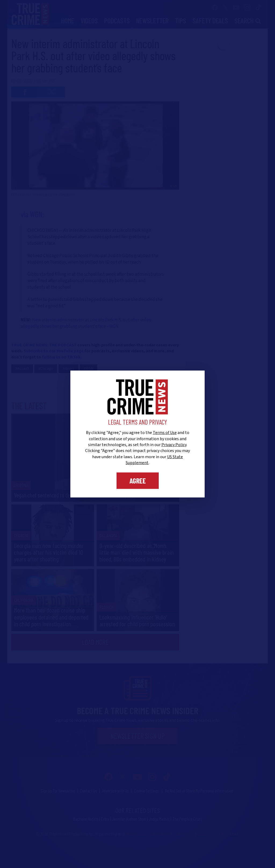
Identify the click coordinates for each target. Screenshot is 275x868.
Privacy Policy (174, 445)
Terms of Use (165, 433)
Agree (138, 481)
